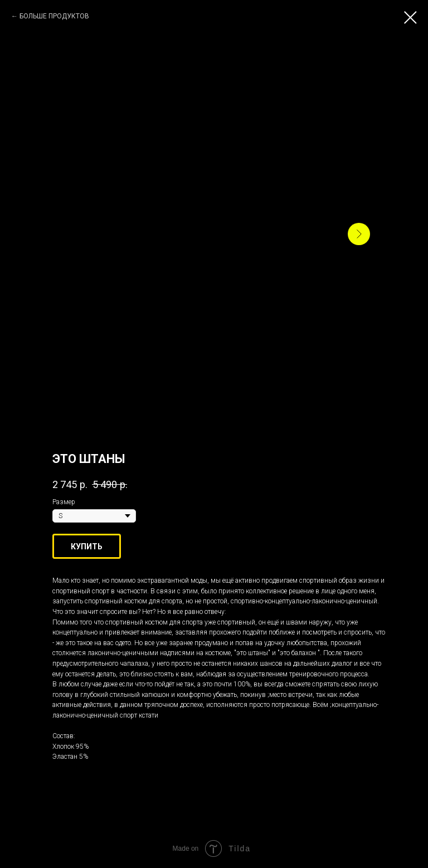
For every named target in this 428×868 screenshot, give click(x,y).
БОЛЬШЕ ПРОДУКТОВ (54, 16)
